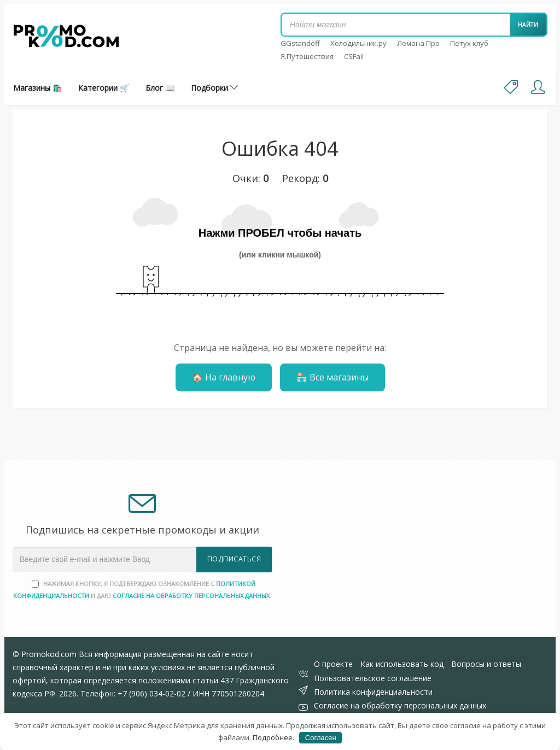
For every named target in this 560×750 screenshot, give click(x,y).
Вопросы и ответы (486, 664)
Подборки (214, 88)
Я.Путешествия (307, 56)
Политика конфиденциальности (373, 692)
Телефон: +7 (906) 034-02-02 (133, 693)
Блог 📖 (160, 88)
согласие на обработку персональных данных (191, 596)
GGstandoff (300, 43)
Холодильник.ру (358, 43)
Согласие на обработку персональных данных (400, 705)
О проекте (333, 664)
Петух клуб (469, 43)
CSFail (354, 56)
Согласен (321, 738)
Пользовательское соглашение (373, 678)
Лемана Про (418, 43)
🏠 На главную (224, 377)
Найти (528, 25)
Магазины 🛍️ (37, 88)
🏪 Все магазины (332, 377)
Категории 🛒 (104, 88)
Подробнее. (273, 737)
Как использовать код (402, 664)
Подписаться (234, 559)
